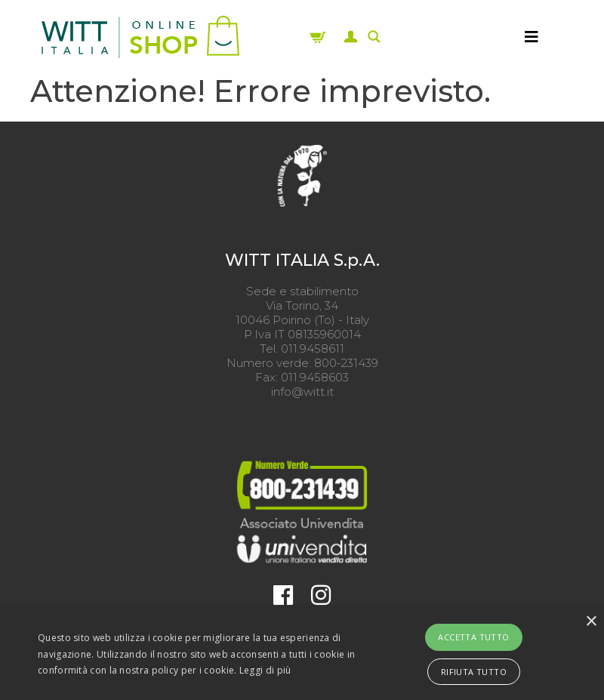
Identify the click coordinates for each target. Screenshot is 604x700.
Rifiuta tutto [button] (474, 672)
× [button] (591, 622)
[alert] (302, 654)
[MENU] (532, 37)
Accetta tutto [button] (473, 637)
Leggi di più (265, 670)
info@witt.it (302, 392)
